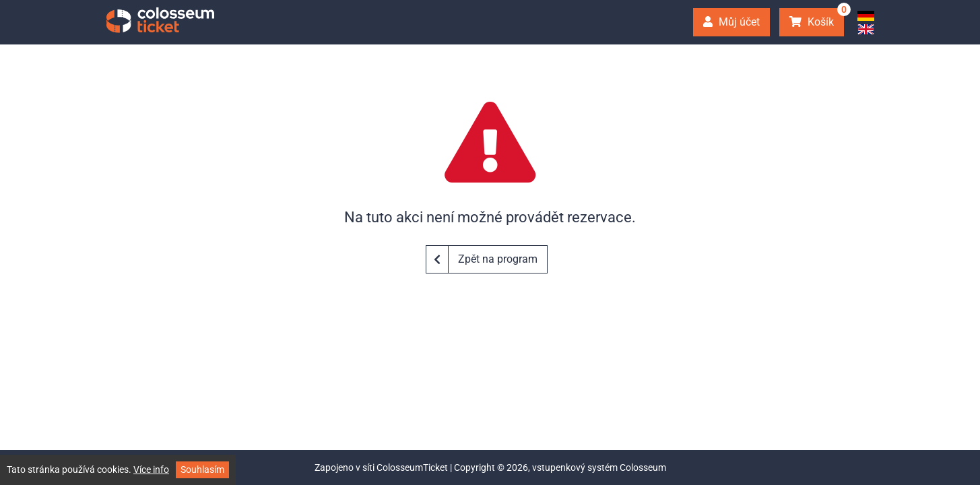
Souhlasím (202, 470)
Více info (151, 470)
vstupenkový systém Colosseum (599, 467)
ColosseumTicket (412, 467)
